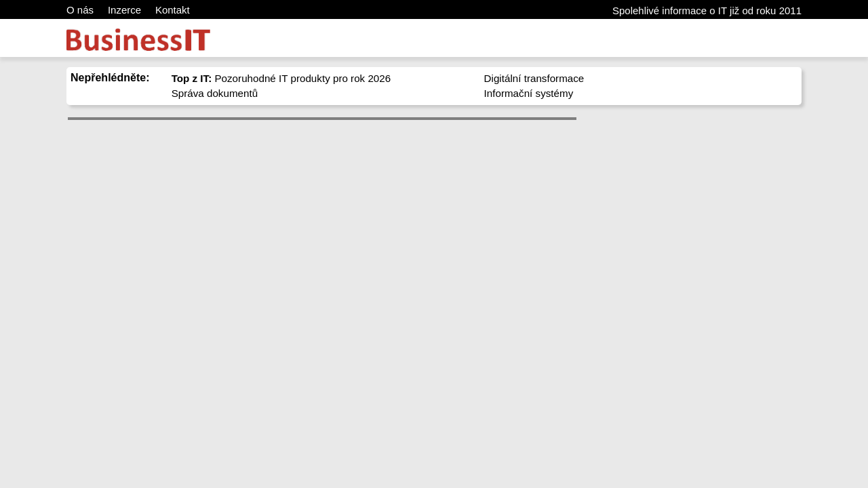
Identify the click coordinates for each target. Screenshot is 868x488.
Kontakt (173, 10)
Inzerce (124, 10)
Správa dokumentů (215, 93)
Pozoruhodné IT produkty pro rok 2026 (281, 78)
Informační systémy (529, 93)
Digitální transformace (534, 78)
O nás (80, 10)
